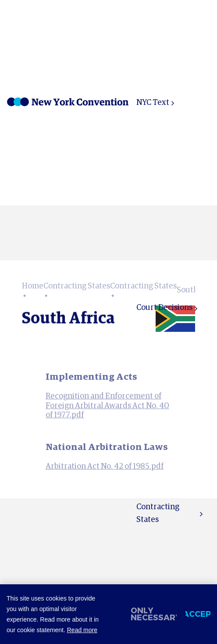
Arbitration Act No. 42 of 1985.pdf (105, 474)
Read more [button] (82, 630)
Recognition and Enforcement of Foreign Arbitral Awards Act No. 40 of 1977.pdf (107, 413)
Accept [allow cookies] (198, 614)
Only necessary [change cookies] (154, 614)
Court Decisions (164, 308)
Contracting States (158, 513)
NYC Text (153, 103)
